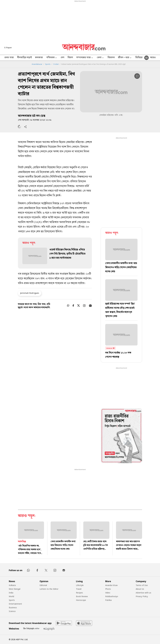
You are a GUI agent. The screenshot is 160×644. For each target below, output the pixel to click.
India (11, 593)
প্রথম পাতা (9, 58)
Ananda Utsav (111, 585)
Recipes (79, 593)
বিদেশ (70, 58)
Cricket (56, 64)
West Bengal (15, 589)
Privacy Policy (142, 596)
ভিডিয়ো (139, 58)
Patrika (108, 600)
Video (108, 593)
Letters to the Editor (49, 589)
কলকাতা (39, 58)
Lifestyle (80, 585)
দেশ (62, 58)
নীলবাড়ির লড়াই (24, 58)
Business (13, 607)
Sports (48, 64)
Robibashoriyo (112, 596)
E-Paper (8, 48)
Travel (79, 589)
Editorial (43, 585)
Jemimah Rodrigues (30, 293)
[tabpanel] (121, 436)
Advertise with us (143, 593)
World (11, 596)
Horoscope (81, 600)
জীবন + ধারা (125, 58)
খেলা (101, 58)
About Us (140, 589)
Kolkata (12, 585)
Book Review (82, 596)
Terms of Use (142, 585)
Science (12, 611)
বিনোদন (111, 58)
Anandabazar (37, 64)
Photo (108, 589)
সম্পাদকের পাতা (85, 58)
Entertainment (15, 604)
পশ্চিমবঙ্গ (52, 58)
